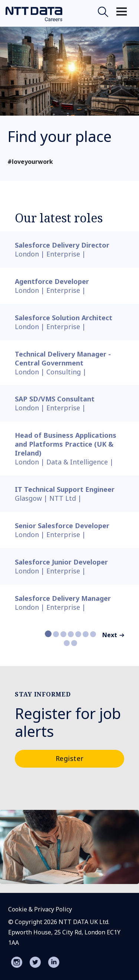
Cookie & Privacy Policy (40, 909)
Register (70, 758)
